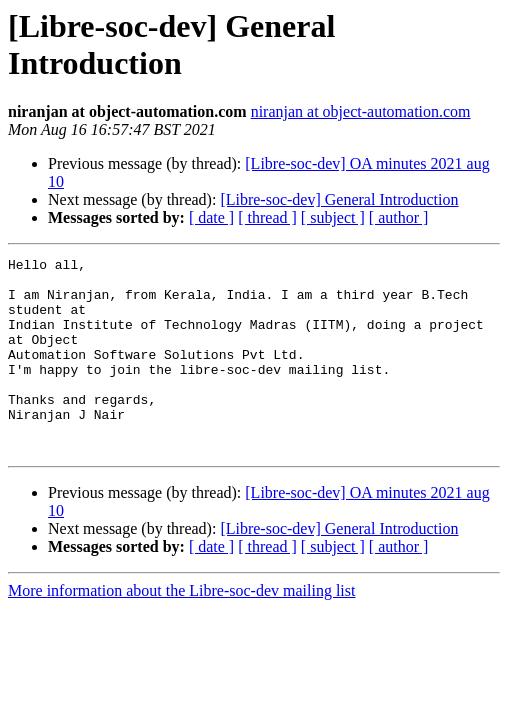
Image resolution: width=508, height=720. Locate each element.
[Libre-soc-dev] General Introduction (339, 199)
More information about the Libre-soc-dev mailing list (181, 629)
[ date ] (211, 217)
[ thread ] (267, 217)
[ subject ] (333, 217)
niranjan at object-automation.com (361, 111)
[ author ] (399, 217)
